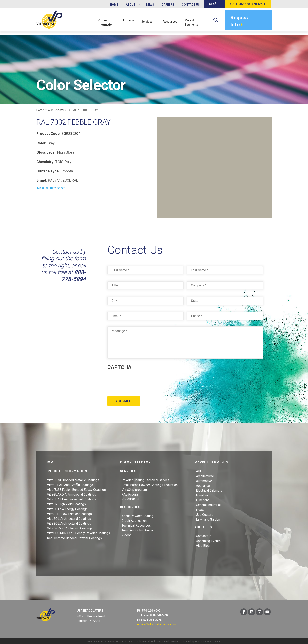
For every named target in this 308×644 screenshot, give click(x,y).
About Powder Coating (137, 514)
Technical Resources (136, 524)
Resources (172, 24)
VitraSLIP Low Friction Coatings (69, 512)
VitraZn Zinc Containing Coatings (70, 526)
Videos (127, 533)
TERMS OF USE (115, 640)
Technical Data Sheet (50, 188)
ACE (199, 469)
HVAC (200, 508)
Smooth (67, 171)
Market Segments (194, 22)
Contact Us (204, 534)
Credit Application (134, 519)
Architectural (205, 474)
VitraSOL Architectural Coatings (69, 517)
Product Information (108, 22)
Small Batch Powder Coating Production (150, 483)
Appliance (203, 484)
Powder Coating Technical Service (146, 478)
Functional (203, 498)
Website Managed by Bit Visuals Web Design (196, 640)
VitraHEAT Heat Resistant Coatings (72, 497)
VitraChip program (134, 488)
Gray (51, 143)
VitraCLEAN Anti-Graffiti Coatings (70, 483)
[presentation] (138, 382)
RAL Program (131, 493)
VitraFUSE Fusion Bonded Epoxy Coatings (76, 488)
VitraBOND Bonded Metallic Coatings (73, 478)
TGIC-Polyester (68, 162)
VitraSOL (64, 180)
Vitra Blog (203, 544)
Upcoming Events (208, 539)
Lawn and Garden (208, 517)
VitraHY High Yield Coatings (66, 502)
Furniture (202, 493)
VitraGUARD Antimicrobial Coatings (72, 493)
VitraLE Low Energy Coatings (67, 507)
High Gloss (66, 152)
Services (149, 24)
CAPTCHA (119, 367)
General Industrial (208, 503)
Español (214, 4)
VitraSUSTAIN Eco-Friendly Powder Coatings (79, 531)
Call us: (248, 4)
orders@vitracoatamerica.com (157, 622)
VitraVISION (130, 497)
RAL (51, 180)
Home (40, 110)
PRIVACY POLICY (97, 640)
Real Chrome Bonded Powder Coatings (74, 536)
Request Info (240, 22)
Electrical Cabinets (209, 488)
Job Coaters (205, 513)
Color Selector (127, 22)
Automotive (204, 479)
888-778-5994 (74, 276)
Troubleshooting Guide (137, 528)
